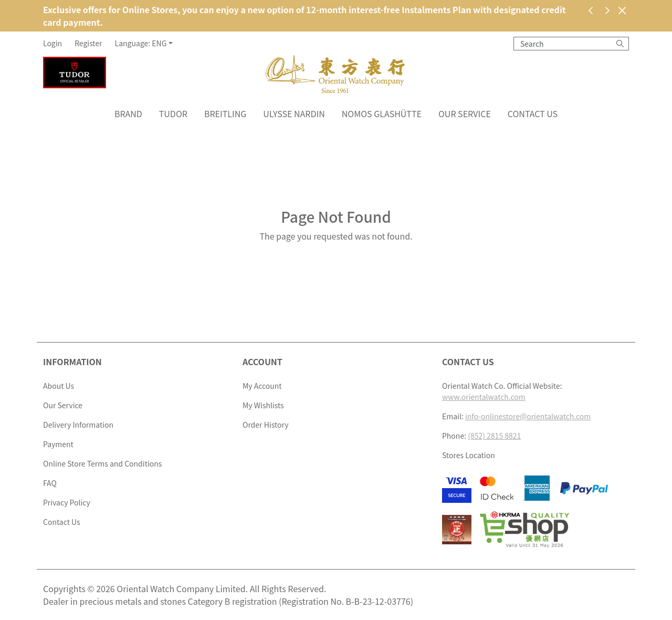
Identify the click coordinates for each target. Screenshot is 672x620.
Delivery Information (78, 425)
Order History (265, 425)
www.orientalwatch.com (484, 397)
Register (88, 43)
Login (52, 43)
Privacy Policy (67, 502)
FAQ (50, 483)
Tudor (173, 113)
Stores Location (469, 455)
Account (262, 361)
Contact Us (533, 113)
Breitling (225, 113)
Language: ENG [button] (141, 43)
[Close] (622, 10)
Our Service (465, 113)
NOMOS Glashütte (382, 113)
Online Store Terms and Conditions (102, 463)
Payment (58, 444)
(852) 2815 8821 (494, 436)
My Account (262, 386)
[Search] (620, 44)
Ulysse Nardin (294, 113)
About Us (59, 386)
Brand (128, 113)
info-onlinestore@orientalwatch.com (528, 416)
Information (72, 361)
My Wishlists (263, 405)
